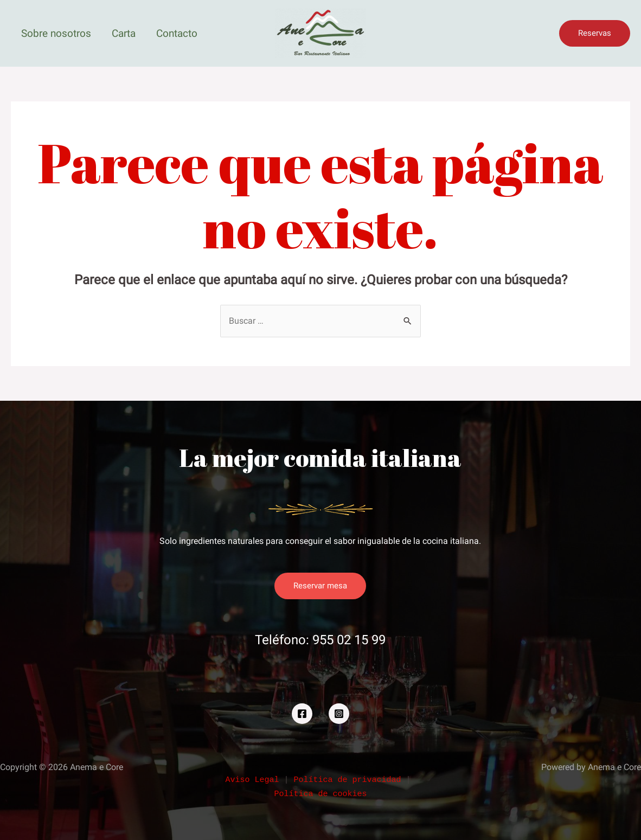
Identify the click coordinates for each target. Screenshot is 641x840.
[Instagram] (339, 714)
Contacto (177, 33)
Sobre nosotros (56, 33)
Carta (124, 33)
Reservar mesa (320, 586)
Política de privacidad (350, 780)
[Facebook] (302, 714)
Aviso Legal (254, 780)
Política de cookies (320, 794)
